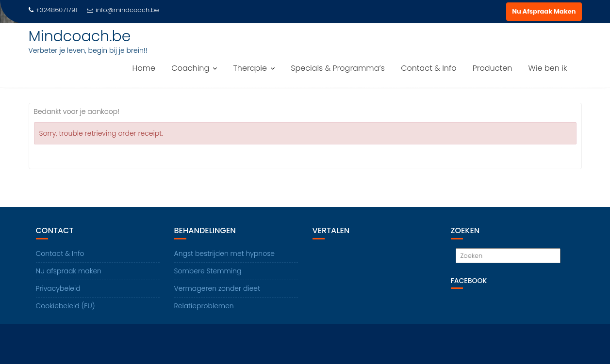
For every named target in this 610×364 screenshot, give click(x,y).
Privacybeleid (58, 288)
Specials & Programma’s (338, 68)
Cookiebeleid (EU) (66, 306)
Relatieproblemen (204, 306)
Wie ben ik (548, 68)
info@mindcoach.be (123, 10)
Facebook (469, 281)
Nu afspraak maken (69, 271)
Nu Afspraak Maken (544, 11)
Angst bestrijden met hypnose (225, 253)
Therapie (250, 68)
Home (144, 68)
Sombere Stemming (208, 271)
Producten (493, 68)
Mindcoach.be (80, 36)
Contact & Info (429, 68)
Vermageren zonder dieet (217, 288)
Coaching (190, 68)
